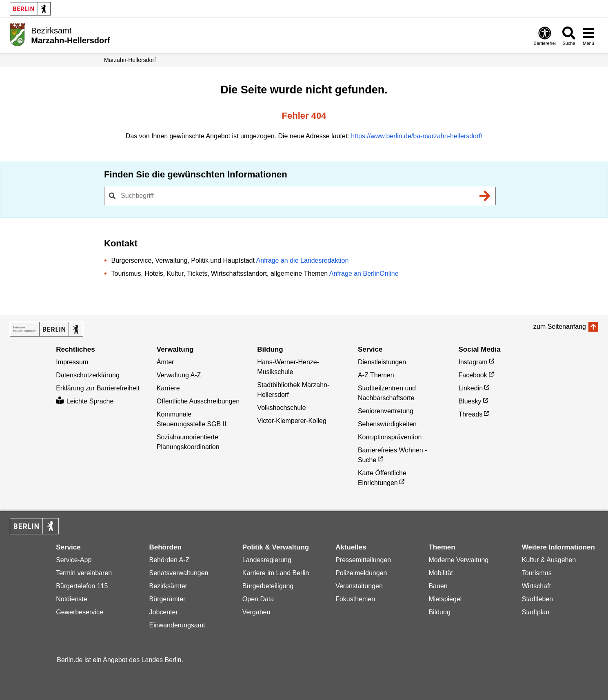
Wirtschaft (536, 586)
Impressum (72, 362)
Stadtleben (538, 599)
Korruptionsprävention (390, 437)
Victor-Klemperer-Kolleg (292, 421)
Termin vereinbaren (84, 573)
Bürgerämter (168, 599)
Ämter (165, 362)
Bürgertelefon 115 (82, 586)
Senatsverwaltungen (179, 573)
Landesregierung (267, 560)
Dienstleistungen (382, 362)
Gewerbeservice (80, 612)
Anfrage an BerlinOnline (364, 274)
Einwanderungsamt (177, 625)
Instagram (473, 362)
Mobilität (441, 573)
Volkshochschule (281, 408)
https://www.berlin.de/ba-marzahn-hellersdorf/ (417, 136)
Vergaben (256, 612)
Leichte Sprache (85, 401)
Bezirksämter (168, 586)
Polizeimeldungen (361, 573)
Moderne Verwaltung (458, 560)
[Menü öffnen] (588, 36)
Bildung (439, 612)
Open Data (258, 599)
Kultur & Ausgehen (549, 560)
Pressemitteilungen (363, 560)
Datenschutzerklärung (88, 375)
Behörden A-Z (170, 560)
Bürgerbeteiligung (268, 586)
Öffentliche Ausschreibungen (198, 401)
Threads (471, 414)
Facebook (473, 375)
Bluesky (470, 401)
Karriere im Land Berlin (276, 573)
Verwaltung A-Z (179, 375)
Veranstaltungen (359, 586)
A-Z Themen (376, 375)
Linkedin (471, 388)
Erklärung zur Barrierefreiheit (98, 388)
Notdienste (72, 599)
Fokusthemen (355, 599)
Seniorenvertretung (386, 411)
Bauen (438, 586)
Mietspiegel (445, 599)
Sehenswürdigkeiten (387, 424)
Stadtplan (536, 612)
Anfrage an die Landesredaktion (302, 260)
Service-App (74, 560)
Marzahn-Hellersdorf (130, 60)
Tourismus (537, 573)
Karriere (168, 388)
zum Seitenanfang (560, 327)
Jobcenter (164, 612)
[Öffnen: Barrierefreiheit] (545, 36)
